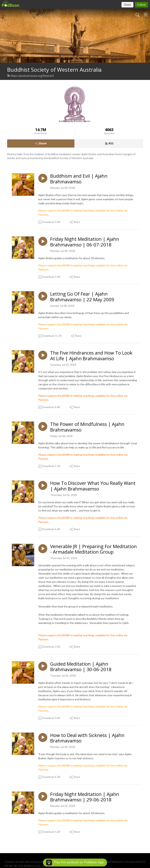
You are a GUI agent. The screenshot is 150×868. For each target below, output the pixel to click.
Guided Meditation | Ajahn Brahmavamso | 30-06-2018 (81, 667)
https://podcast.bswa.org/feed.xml (30, 76)
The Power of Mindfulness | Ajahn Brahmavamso (87, 427)
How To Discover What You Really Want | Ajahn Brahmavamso (93, 486)
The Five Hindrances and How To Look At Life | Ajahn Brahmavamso (91, 356)
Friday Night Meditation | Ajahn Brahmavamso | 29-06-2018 (85, 797)
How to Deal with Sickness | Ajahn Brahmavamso (87, 738)
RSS (109, 143)
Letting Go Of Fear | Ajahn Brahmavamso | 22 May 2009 (82, 297)
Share (41, 143)
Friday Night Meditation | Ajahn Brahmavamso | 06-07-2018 (85, 242)
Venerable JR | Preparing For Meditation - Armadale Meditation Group (93, 549)
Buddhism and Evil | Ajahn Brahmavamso (79, 179)
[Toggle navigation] (146, 14)
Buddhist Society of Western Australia (54, 70)
